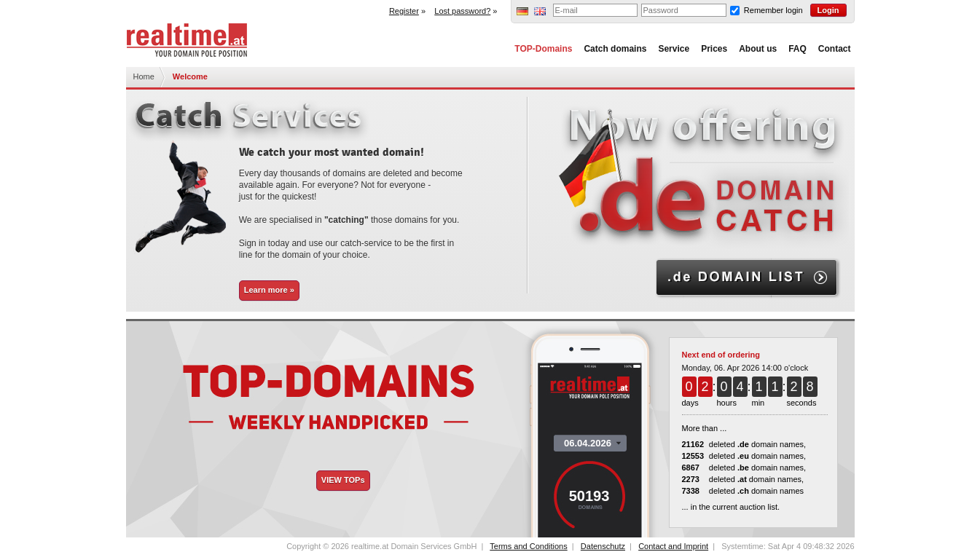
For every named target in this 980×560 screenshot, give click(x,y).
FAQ (797, 49)
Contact (835, 49)
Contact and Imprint (673, 546)
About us (758, 49)
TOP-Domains (543, 49)
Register (404, 11)
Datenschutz (603, 546)
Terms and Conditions (528, 546)
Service (674, 49)
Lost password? (462, 11)
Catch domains (615, 49)
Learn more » (269, 290)
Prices (714, 49)
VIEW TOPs (343, 480)
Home (144, 76)
